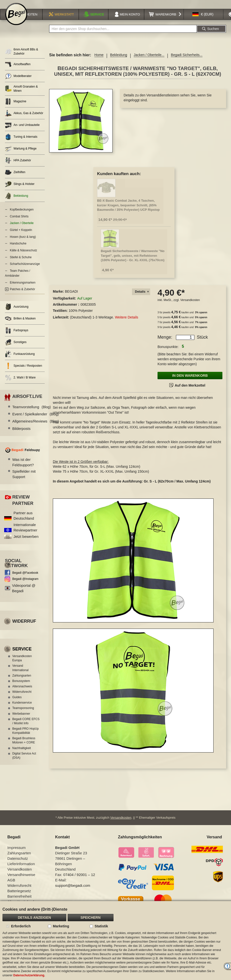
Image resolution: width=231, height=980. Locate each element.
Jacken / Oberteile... (149, 61)
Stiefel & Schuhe (21, 264)
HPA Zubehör (18, 167)
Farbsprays (17, 337)
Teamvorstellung (32, 413)
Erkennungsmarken (23, 289)
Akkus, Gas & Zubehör (24, 120)
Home (99, 61)
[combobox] (123, 35)
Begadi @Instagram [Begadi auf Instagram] (25, 585)
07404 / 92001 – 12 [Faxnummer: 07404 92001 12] (79, 881)
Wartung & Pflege (21, 155)
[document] (115, 941)
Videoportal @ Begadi (24, 594)
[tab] (141, 298)
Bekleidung (119, 61)
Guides (17, 704)
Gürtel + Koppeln (21, 236)
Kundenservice (22, 709)
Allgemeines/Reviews (36, 428)
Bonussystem (21, 687)
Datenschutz (18, 865)
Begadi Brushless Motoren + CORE (24, 747)
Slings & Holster (20, 190)
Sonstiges (16, 349)
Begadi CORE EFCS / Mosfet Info (26, 728)
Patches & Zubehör (22, 296)
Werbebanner (21, 720)
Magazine (16, 108)
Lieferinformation (21, 870)
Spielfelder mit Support (24, 480)
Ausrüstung (17, 313)
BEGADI (71, 298)
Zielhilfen (15, 179)
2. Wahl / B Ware (20, 384)
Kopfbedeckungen (22, 216)
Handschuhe (18, 250)
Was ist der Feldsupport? (23, 468)
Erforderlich (21, 926)
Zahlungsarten (22, 682)
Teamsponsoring (23, 714)
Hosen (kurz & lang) (23, 243)
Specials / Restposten (23, 372)
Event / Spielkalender (36, 420)
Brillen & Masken (20, 325)
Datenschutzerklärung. (29, 975)
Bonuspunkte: (168, 353)
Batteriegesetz (19, 897)
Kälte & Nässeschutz (23, 257)
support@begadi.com (73, 892)
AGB (11, 886)
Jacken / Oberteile (22, 229)
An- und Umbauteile (22, 131)
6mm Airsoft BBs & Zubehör (22, 58)
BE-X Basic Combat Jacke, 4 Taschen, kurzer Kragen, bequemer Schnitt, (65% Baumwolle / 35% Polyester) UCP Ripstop (128, 211)
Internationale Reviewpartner (25, 534)
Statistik (101, 926)
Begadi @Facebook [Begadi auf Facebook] (25, 579)
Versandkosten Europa (22, 665)
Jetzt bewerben (26, 543)
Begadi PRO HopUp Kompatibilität (25, 737)
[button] (203, 21)
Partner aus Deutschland (24, 522)
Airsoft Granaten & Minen (21, 95)
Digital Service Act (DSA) (24, 762)
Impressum (16, 854)
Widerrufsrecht (22, 698)
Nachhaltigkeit (22, 754)
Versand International (20, 674)
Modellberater (18, 83)
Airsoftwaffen (18, 71)
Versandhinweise (21, 881)
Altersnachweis (22, 693)
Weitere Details (127, 324)
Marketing (61, 926)
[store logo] (16, 20)
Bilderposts (21, 435)
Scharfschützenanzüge (25, 270)
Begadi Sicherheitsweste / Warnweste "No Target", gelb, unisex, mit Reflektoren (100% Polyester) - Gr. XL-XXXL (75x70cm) (133, 262)
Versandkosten (190, 306)
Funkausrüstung (20, 360)
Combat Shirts (19, 223)
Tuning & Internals (21, 143)
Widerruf (24, 628)
